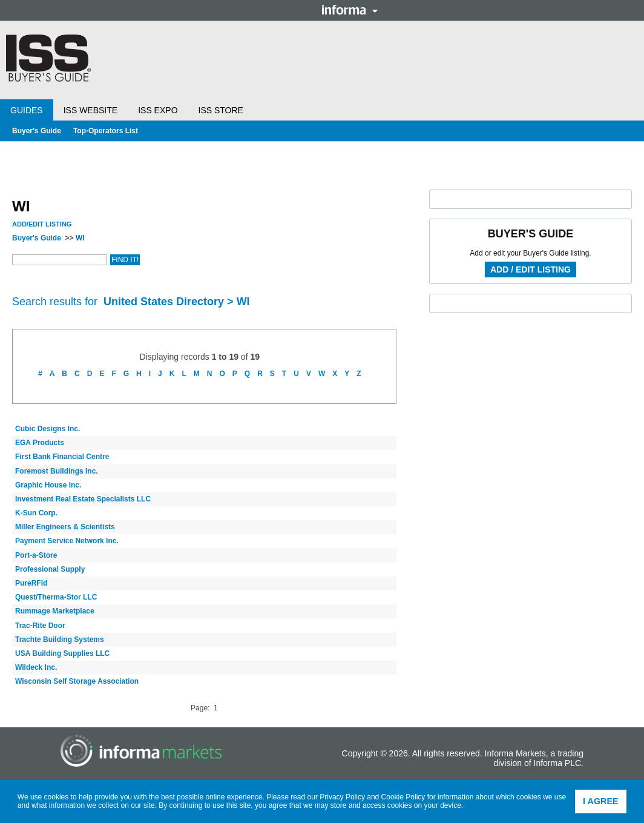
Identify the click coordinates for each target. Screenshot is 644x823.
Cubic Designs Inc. (48, 429)
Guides (27, 110)
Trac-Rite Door (40, 626)
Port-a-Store (36, 555)
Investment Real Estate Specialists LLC (83, 499)
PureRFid (31, 583)
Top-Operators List (106, 131)
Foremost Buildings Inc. (57, 471)
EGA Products (40, 443)
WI (80, 238)
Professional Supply (50, 569)
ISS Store (221, 110)
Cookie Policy (403, 797)
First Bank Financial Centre (62, 457)
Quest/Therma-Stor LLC (56, 597)
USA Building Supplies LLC (62, 653)
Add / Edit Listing (531, 269)
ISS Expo (158, 110)
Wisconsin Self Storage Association (77, 681)
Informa (350, 10)
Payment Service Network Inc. (67, 541)
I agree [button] (601, 801)
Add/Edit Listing (42, 224)
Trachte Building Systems (60, 640)
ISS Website (90, 110)
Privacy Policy (342, 797)
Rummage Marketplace (55, 611)
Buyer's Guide (37, 131)
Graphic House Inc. (48, 485)
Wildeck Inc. (36, 667)
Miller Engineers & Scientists (65, 527)
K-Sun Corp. (36, 513)
